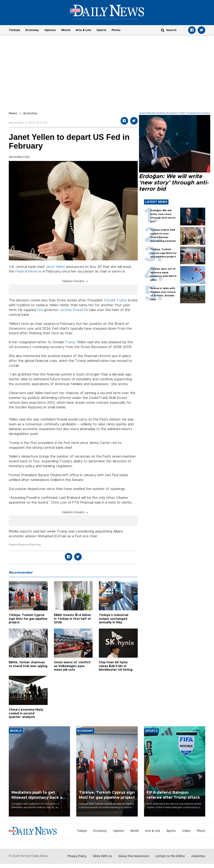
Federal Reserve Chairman (25, 545)
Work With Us (102, 856)
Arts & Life (83, 30)
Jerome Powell (71, 310)
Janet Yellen (55, 267)
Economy (32, 30)
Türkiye (14, 30)
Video (186, 831)
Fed (40, 310)
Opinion (50, 30)
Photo (116, 30)
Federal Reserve (28, 271)
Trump (70, 342)
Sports (101, 30)
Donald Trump (115, 300)
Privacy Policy (77, 856)
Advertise (198, 856)
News (13, 113)
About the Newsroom (134, 856)
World (66, 30)
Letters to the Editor (170, 856)
